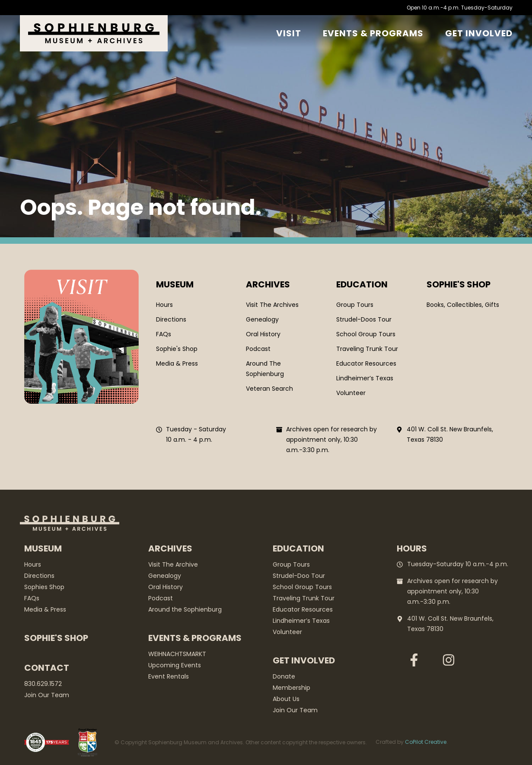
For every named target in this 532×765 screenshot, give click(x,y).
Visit (289, 33)
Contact (47, 668)
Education (362, 284)
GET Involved (479, 33)
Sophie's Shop (56, 638)
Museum (175, 284)
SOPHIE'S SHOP (459, 284)
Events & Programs (373, 33)
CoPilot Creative (426, 742)
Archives (268, 284)
